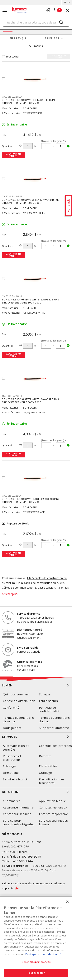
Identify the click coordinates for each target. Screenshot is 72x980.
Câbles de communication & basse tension (29, 588)
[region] (36, 938)
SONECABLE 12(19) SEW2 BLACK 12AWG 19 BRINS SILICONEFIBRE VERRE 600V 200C (31, 501)
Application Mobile (53, 801)
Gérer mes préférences (36, 962)
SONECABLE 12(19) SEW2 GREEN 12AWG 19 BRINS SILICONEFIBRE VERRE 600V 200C (31, 201)
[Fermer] (67, 902)
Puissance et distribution (12, 758)
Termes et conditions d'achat (54, 719)
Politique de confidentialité (49, 709)
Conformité (11, 708)
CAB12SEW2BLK (12, 496)
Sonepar (45, 694)
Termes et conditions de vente (18, 719)
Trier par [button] (52, 38)
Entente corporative (54, 814)
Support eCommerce (54, 728)
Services (36, 737)
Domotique (11, 773)
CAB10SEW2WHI (12, 396)
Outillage (45, 773)
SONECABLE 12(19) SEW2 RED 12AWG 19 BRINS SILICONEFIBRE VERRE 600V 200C (29, 102)
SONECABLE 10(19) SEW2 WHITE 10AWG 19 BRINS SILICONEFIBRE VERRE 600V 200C (31, 401)
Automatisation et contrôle (16, 748)
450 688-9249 (19, 852)
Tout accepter (36, 973)
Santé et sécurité (15, 779)
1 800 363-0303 (41, 866)
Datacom (45, 756)
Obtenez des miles (29, 662)
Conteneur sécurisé (17, 814)
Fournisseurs (48, 701)
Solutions (36, 792)
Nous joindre (12, 728)
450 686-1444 (23, 861)
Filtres (18, 38)
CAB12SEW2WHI (12, 296)
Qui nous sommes (16, 694)
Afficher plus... (10, 594)
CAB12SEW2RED (12, 97)
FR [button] (65, 3)
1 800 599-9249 (30, 856)
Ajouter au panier (14, 155)
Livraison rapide (28, 648)
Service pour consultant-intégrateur (19, 822)
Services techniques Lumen (53, 822)
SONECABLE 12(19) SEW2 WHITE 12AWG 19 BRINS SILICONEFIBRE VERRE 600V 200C (31, 301)
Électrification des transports (52, 781)
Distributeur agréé (30, 630)
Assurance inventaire (18, 807)
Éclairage (9, 766)
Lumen (36, 685)
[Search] (36, 22)
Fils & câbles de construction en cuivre (40, 583)
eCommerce (12, 801)
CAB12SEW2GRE (12, 196)
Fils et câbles (48, 766)
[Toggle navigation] (5, 10)
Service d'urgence (29, 614)
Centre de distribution (19, 701)
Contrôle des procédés (55, 746)
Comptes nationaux (53, 807)
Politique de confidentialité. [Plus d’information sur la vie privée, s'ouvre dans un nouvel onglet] (43, 954)
